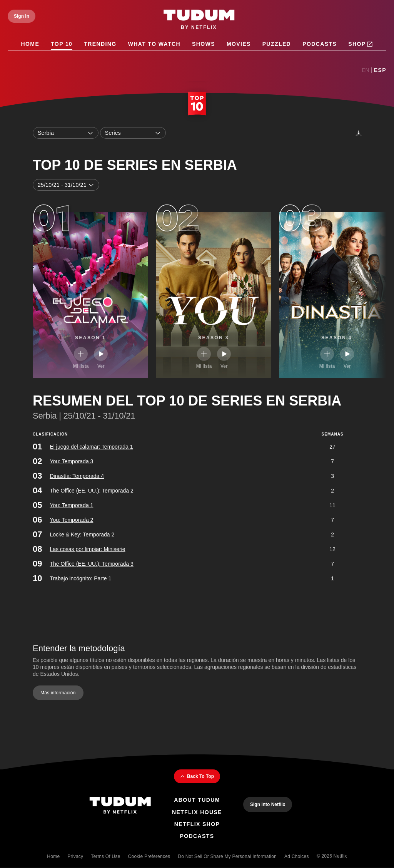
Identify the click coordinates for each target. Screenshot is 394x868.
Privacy (75, 856)
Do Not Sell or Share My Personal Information (227, 856)
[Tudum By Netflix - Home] (120, 806)
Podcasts (320, 44)
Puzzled (277, 44)
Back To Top (197, 776)
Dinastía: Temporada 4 (77, 476)
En (365, 70)
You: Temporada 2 (71, 520)
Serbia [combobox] (66, 133)
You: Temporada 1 (71, 505)
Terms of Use (105, 856)
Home (30, 44)
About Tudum (197, 800)
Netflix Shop (197, 824)
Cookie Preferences (149, 856)
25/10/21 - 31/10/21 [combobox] (66, 185)
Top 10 (62, 44)
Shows (204, 44)
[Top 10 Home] (197, 104)
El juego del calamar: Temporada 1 (91, 447)
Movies (239, 44)
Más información (58, 693)
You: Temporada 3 (71, 461)
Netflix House (197, 812)
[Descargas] (359, 133)
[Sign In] (22, 16)
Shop (361, 44)
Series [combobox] (133, 133)
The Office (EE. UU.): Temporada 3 (91, 564)
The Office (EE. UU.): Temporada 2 (91, 491)
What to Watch (154, 44)
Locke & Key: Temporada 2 (82, 535)
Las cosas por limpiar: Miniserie (87, 549)
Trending (100, 44)
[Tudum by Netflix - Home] (199, 20)
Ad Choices (297, 856)
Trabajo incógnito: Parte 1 (80, 578)
